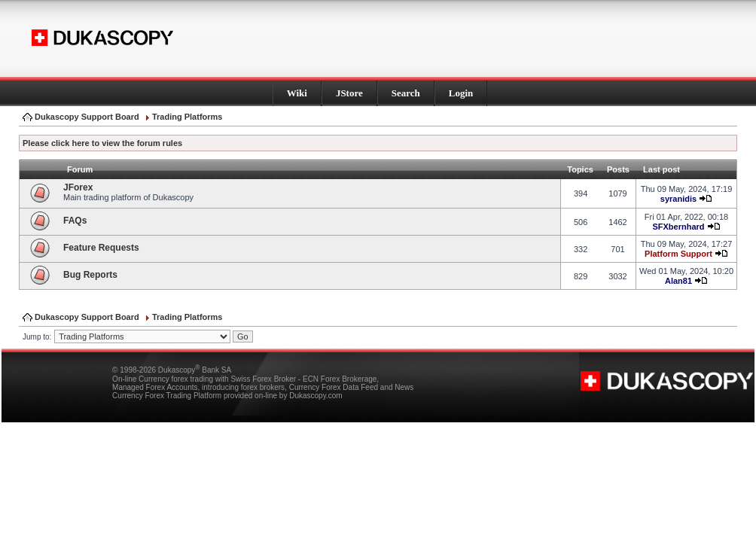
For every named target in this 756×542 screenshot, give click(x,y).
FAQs (75, 221)
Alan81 (678, 281)
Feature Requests (101, 248)
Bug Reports (90, 275)
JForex (78, 187)
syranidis (678, 199)
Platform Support (678, 254)
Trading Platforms (187, 117)
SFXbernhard (678, 227)
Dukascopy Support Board (87, 117)
